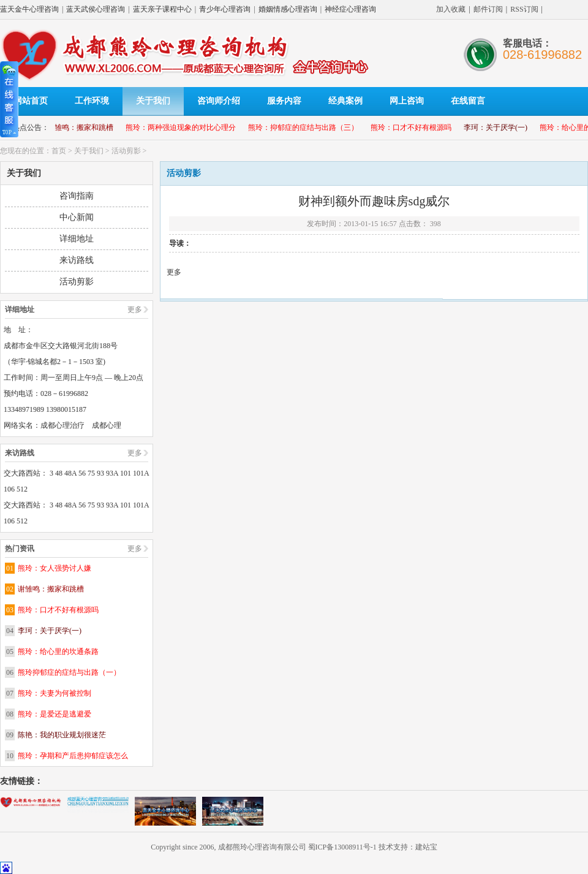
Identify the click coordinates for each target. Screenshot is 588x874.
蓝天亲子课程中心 (162, 9)
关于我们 (153, 101)
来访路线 (77, 260)
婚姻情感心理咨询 (288, 9)
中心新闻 (77, 217)
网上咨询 (407, 101)
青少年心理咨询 (225, 9)
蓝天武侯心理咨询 (96, 9)
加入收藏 (451, 9)
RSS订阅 (524, 9)
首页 (59, 151)
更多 (135, 310)
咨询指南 (77, 196)
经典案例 (345, 101)
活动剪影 (126, 151)
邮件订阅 (488, 9)
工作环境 (92, 101)
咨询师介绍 (219, 101)
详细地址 (77, 239)
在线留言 (468, 101)
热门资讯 (20, 549)
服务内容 (284, 101)
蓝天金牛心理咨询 (29, 9)
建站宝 (426, 847)
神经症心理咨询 (350, 9)
